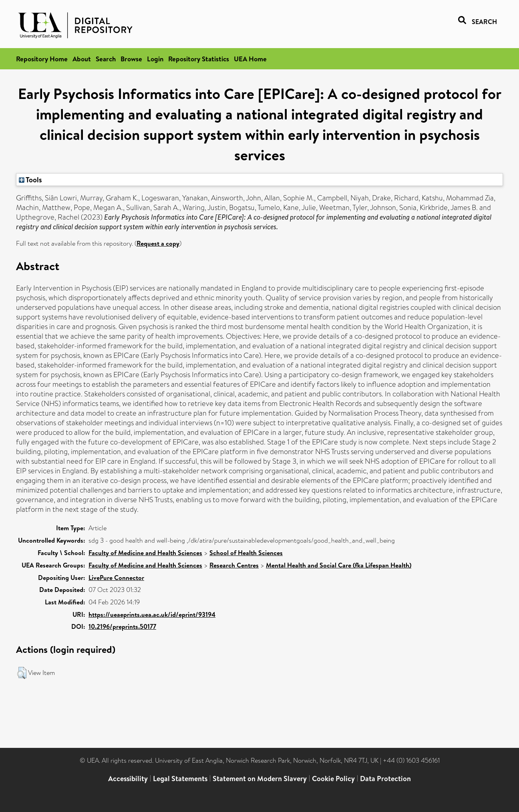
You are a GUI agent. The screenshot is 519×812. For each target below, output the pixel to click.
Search (106, 59)
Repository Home (42, 59)
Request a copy (158, 243)
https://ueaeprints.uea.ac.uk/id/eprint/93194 (152, 614)
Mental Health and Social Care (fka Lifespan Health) (339, 565)
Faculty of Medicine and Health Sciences (145, 553)
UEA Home (250, 59)
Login (155, 59)
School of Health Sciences (246, 553)
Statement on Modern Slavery (260, 779)
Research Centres (234, 565)
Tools (30, 180)
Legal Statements (180, 779)
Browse (131, 59)
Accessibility (128, 779)
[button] (22, 673)
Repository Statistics (199, 59)
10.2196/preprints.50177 (122, 626)
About (82, 59)
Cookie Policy (333, 779)
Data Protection (385, 779)
